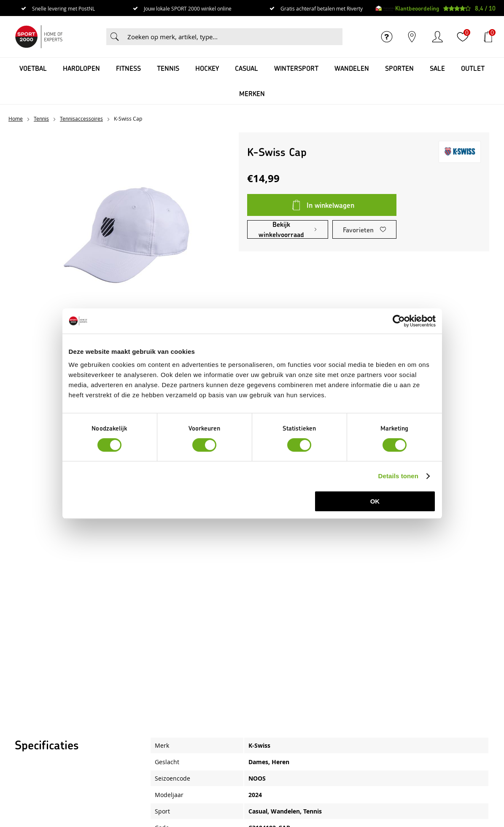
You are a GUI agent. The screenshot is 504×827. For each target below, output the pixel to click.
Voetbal (33, 68)
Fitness (128, 68)
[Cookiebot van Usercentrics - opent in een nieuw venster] (399, 321)
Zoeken (115, 37)
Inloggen (437, 37)
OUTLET (473, 68)
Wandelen (352, 68)
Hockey (207, 68)
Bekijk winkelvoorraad (281, 229)
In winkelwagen (330, 205)
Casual (247, 68)
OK (375, 501)
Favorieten (358, 230)
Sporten (399, 68)
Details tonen (398, 476)
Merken (252, 93)
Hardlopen (81, 68)
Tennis (168, 68)
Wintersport (296, 68)
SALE (437, 68)
